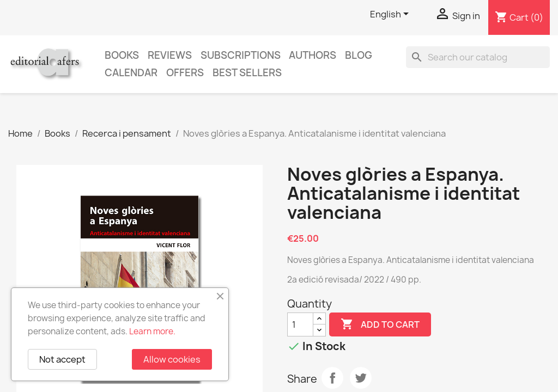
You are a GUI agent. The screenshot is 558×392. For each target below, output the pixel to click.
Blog (359, 55)
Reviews (170, 55)
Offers (185, 73)
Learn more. (152, 331)
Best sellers (247, 73)
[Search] (478, 57)
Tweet (361, 378)
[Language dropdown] (391, 15)
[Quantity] (300, 324)
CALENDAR (131, 73)
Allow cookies (172, 359)
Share (332, 378)
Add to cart (380, 324)
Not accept (62, 359)
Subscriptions (241, 55)
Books (122, 55)
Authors (313, 55)
